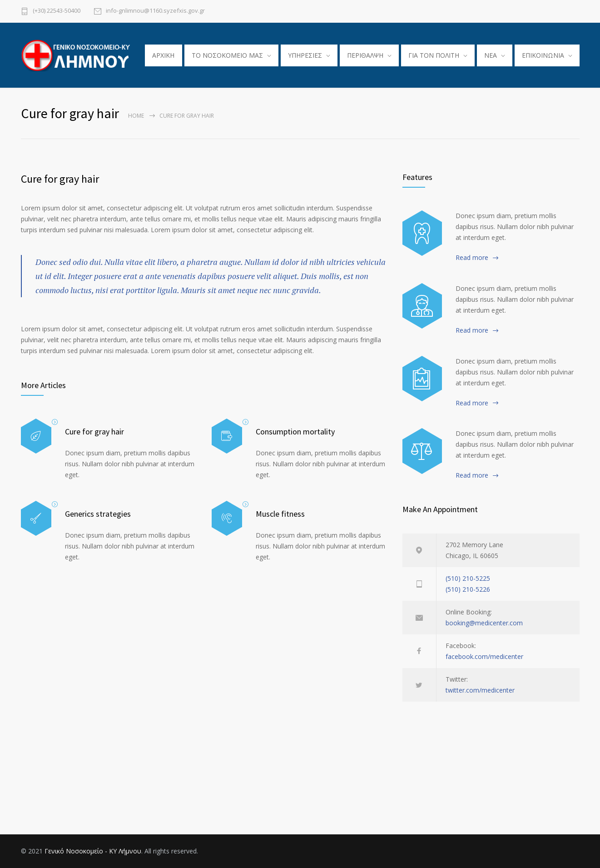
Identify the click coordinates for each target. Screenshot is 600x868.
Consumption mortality (295, 432)
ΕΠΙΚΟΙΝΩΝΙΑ (543, 55)
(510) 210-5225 (468, 578)
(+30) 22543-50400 (57, 11)
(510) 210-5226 (468, 589)
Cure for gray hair (60, 179)
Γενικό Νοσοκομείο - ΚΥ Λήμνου (93, 851)
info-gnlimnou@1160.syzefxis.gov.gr (155, 11)
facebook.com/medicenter (484, 656)
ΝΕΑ (491, 55)
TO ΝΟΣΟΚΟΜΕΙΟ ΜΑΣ (227, 55)
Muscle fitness (280, 514)
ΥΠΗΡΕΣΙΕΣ (305, 55)
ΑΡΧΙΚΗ (163, 55)
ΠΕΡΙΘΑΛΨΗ (365, 55)
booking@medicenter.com (484, 623)
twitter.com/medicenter (480, 690)
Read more (472, 257)
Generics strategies (98, 514)
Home (136, 116)
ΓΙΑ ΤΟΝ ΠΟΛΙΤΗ (434, 55)
